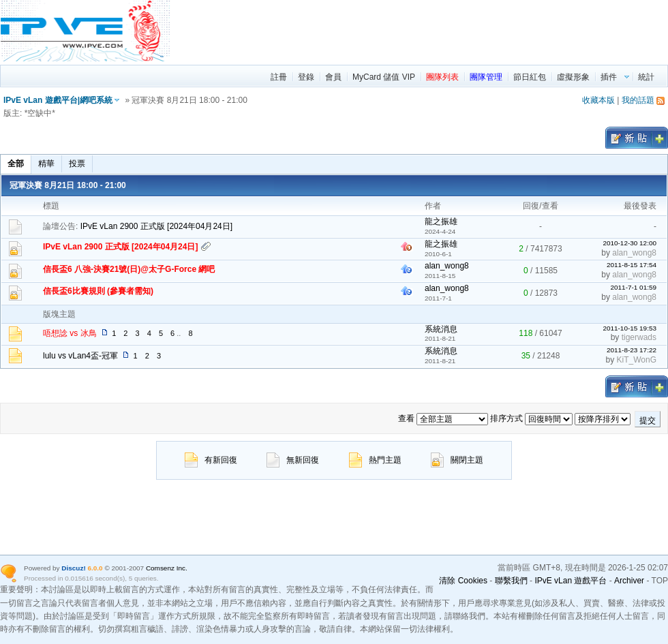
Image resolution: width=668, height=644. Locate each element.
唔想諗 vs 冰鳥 (70, 333)
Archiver (629, 581)
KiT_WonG (637, 360)
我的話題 (638, 100)
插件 (609, 77)
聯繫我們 (511, 581)
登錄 (306, 77)
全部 (16, 164)
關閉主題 (457, 460)
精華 (46, 164)
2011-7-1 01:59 (633, 287)
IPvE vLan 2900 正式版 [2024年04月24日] (156, 226)
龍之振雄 (441, 221)
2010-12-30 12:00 (629, 243)
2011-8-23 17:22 (632, 350)
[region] (420, 31)
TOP (660, 581)
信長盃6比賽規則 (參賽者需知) (98, 291)
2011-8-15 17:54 (632, 265)
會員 (333, 77)
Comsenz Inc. (167, 568)
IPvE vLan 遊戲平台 (571, 581)
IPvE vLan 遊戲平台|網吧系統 (58, 100)
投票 (77, 164)
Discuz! (73, 568)
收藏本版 (598, 100)
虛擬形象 (573, 77)
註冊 (279, 77)
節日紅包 (530, 77)
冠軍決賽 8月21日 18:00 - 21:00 (68, 185)
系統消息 (441, 329)
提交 (648, 420)
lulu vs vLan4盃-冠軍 (80, 356)
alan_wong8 (634, 253)
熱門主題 (375, 460)
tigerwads (639, 337)
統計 (646, 77)
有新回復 (211, 460)
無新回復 (293, 460)
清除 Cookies (463, 581)
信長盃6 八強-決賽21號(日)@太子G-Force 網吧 (129, 269)
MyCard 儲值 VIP (384, 77)
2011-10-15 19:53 (629, 328)
